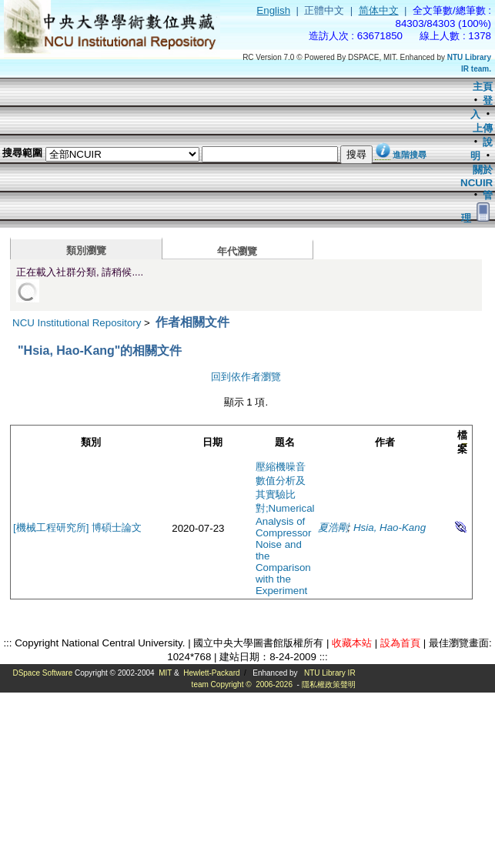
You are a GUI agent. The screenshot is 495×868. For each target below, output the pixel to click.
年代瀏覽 (237, 251)
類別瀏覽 (86, 250)
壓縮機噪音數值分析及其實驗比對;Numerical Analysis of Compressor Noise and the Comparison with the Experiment (285, 529)
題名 (285, 442)
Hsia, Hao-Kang (390, 527)
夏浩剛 (333, 527)
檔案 (462, 442)
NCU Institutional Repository (77, 323)
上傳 (483, 128)
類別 (91, 442)
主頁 (483, 87)
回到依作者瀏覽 (246, 377)
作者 (385, 442)
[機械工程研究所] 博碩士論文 (77, 527)
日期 (212, 442)
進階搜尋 (410, 155)
